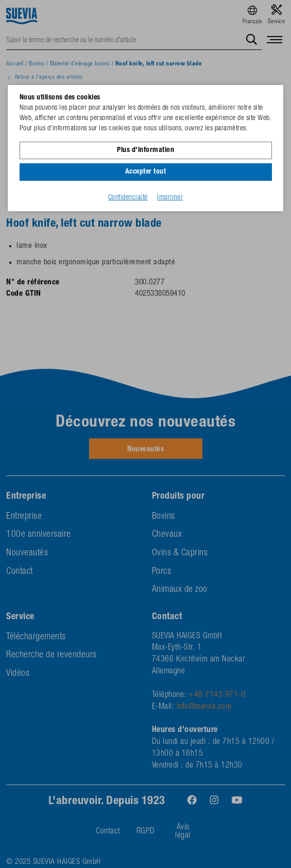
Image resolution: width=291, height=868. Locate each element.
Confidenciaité (128, 198)
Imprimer (170, 198)
